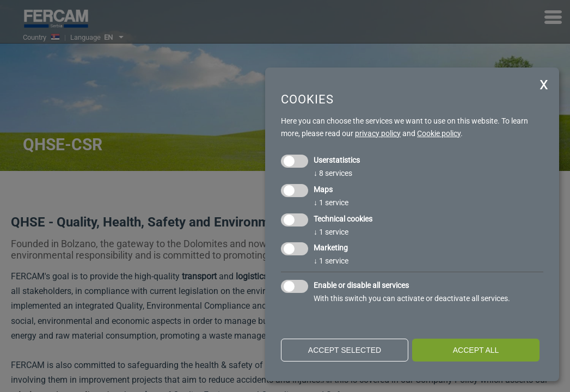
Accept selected (345, 350)
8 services (333, 173)
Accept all (476, 350)
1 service (331, 203)
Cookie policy (439, 133)
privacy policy (378, 133)
